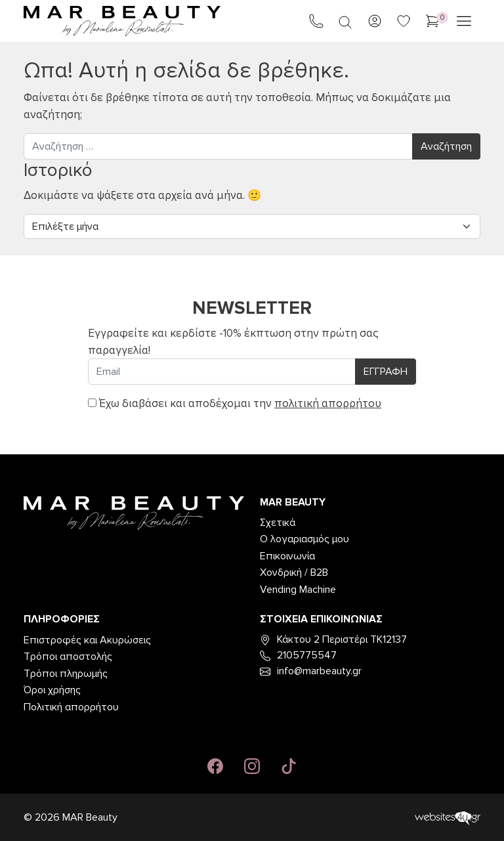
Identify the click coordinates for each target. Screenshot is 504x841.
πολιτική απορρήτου (328, 403)
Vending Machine (298, 590)
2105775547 (298, 655)
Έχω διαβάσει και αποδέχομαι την (235, 403)
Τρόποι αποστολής (68, 657)
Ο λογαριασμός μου (304, 539)
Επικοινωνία (287, 556)
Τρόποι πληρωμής (66, 674)
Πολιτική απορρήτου (71, 707)
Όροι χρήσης (52, 690)
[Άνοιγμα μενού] (464, 21)
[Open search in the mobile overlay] (345, 21)
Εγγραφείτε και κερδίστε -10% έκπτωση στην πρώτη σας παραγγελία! (233, 342)
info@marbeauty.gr (311, 671)
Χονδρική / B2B (294, 572)
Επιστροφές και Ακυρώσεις (87, 640)
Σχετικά (278, 523)
